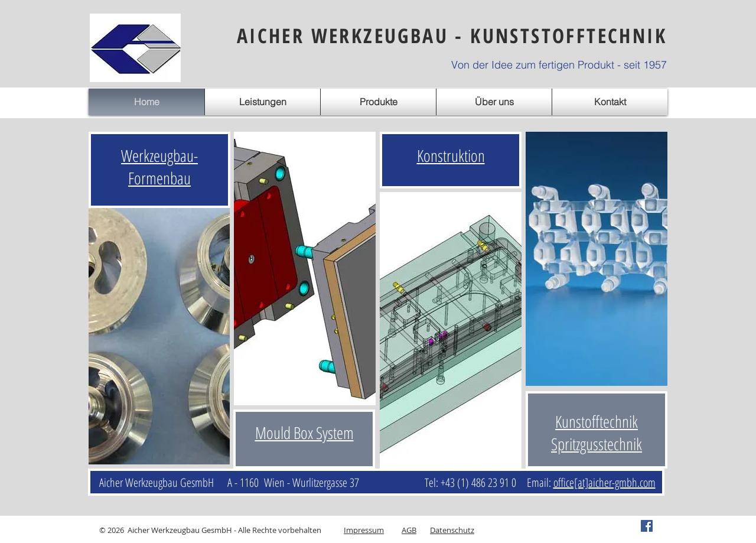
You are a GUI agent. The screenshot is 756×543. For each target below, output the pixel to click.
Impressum (364, 530)
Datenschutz (452, 530)
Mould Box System (304, 433)
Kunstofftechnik (597, 421)
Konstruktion (451, 155)
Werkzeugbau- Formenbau (159, 167)
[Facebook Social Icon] (647, 526)
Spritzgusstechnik (597, 444)
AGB (409, 530)
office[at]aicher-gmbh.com (605, 482)
